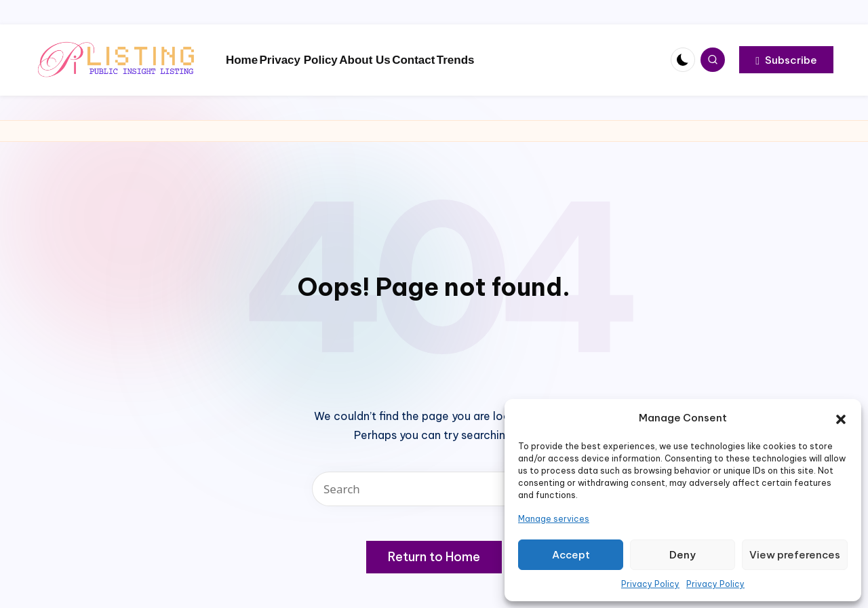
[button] (841, 418)
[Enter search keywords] (434, 489)
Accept (571, 555)
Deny (683, 555)
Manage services (554, 519)
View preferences (795, 555)
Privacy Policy (650, 584)
